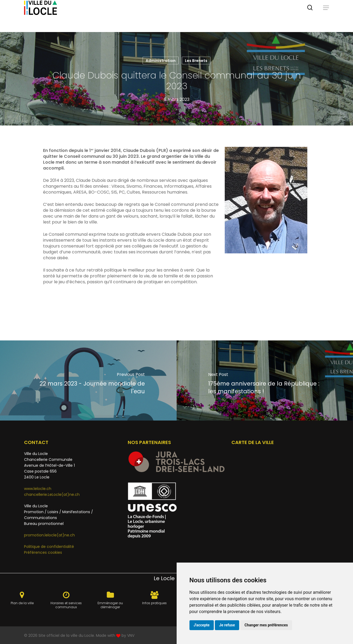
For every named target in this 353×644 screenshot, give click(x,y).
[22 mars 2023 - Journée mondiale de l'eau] (88, 380)
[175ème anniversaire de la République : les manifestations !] (265, 380)
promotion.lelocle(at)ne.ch (49, 535)
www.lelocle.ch (38, 489)
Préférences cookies (43, 552)
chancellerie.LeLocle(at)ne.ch (52, 494)
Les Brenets (196, 61)
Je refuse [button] (227, 625)
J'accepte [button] (202, 625)
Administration (161, 61)
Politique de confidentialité (49, 547)
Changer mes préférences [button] (266, 625)
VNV (131, 635)
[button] (326, 16)
